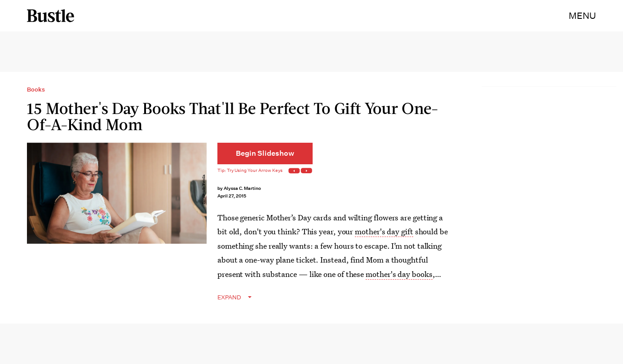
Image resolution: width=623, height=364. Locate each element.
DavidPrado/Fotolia (204, 189)
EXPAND (229, 297)
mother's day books (399, 274)
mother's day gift (384, 231)
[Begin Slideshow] (265, 153)
